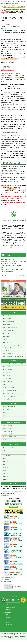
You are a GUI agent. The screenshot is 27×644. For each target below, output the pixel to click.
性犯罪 (5, 465)
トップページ (6, 316)
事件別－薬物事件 (8, 434)
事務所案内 (6, 336)
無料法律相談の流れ (8, 325)
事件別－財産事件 (8, 431)
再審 (4, 418)
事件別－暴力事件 (8, 425)
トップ (2, 24)
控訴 (4, 412)
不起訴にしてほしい (8, 384)
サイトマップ (6, 351)
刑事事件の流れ (7, 319)
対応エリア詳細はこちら (6, 496)
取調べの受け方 (7, 367)
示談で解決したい (7, 381)
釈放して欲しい (7, 373)
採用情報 (5, 342)
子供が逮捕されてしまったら (10, 399)
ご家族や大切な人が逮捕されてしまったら (13, 364)
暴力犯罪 (5, 468)
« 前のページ (4, 276)
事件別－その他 (7, 440)
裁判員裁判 (6, 409)
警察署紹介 (6, 476)
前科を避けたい (7, 379)
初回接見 (7, 614)
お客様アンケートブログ (9, 447)
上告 (4, 415)
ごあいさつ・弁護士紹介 (9, 331)
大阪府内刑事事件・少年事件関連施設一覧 (13, 357)
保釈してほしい (7, 376)
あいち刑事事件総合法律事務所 (8, 578)
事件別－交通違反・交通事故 (10, 437)
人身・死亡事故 (7, 456)
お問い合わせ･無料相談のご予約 (11, 345)
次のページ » (23, 276)
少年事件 (5, 462)
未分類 (5, 471)
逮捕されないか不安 (8, 393)
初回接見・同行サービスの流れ (10, 328)
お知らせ (5, 450)
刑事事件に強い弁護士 (9, 322)
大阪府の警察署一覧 (8, 354)
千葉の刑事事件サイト (6, 580)
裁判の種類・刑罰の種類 (9, 406)
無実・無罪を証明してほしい (10, 390)
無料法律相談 (8, 612)
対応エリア (6, 339)
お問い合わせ (8, 623)
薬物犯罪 (5, 473)
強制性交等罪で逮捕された (7, 260)
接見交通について (8, 370)
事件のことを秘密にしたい (10, 396)
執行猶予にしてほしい (8, 387)
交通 (4, 453)
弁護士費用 (6, 333)
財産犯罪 (5, 479)
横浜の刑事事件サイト (6, 582)
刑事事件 (7, 24)
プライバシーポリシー (9, 348)
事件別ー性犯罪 (7, 428)
